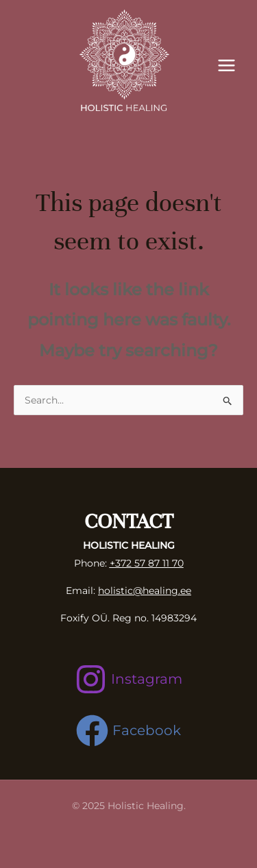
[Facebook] (128, 731)
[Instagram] (128, 679)
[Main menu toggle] (226, 65)
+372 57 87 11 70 (147, 563)
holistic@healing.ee (145, 591)
